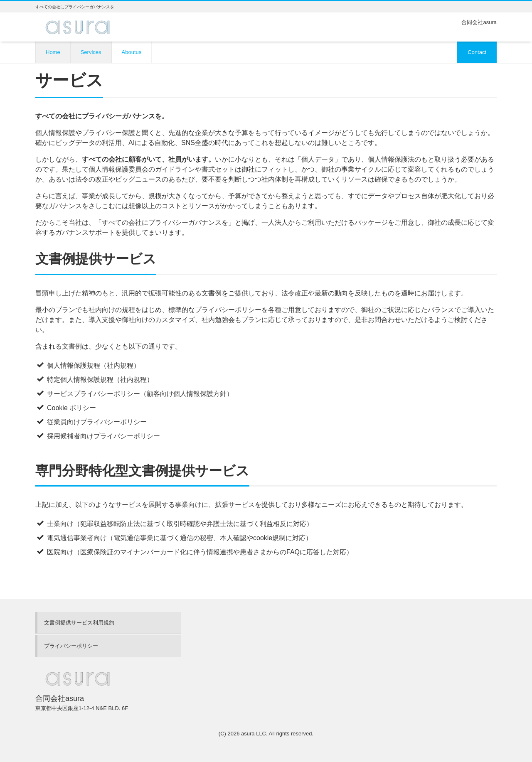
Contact (477, 52)
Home (53, 52)
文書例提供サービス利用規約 (79, 623)
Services (91, 52)
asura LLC (254, 734)
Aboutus (132, 52)
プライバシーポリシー (71, 646)
